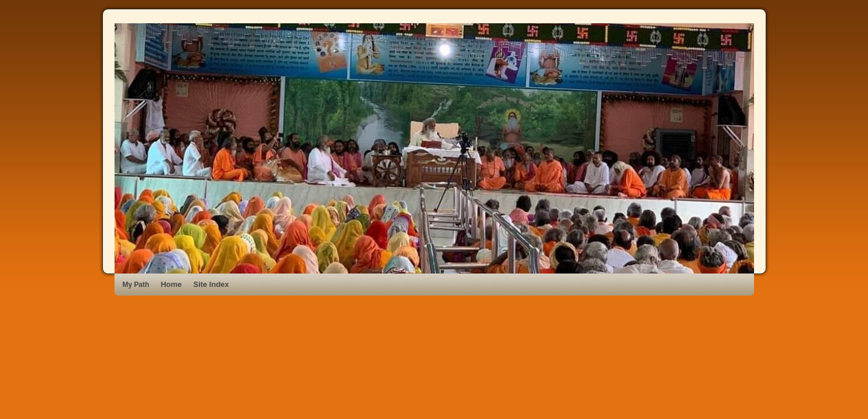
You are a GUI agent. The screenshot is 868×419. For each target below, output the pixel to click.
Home (172, 284)
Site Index (211, 284)
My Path (136, 285)
